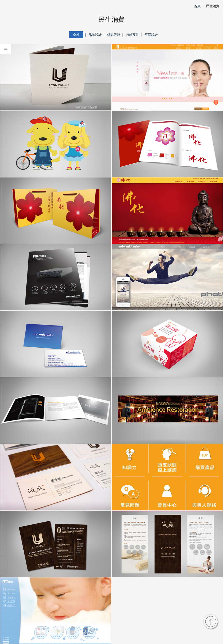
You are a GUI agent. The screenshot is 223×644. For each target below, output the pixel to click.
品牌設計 (95, 35)
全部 (76, 35)
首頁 (197, 6)
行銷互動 (133, 35)
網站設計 (114, 35)
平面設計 (151, 35)
